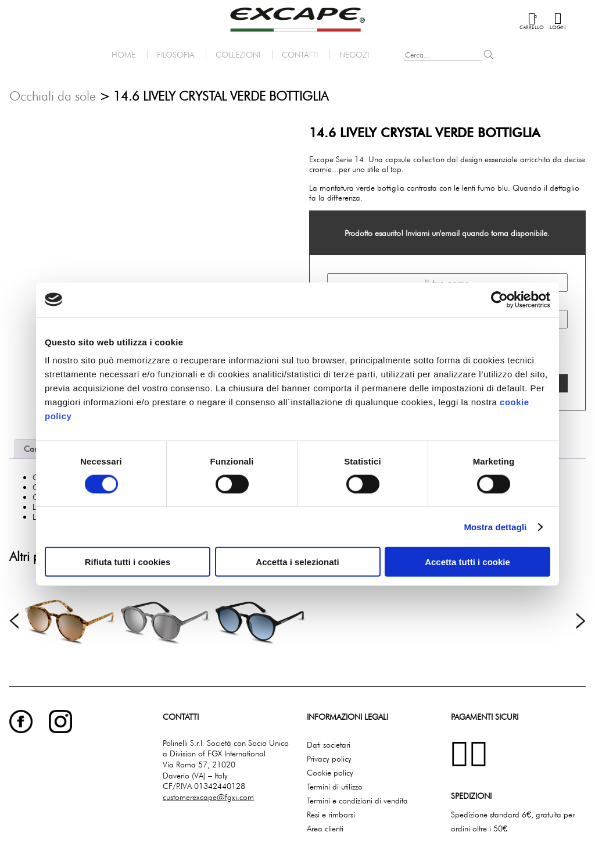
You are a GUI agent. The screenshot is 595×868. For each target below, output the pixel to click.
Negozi (354, 54)
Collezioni (238, 54)
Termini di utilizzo (335, 786)
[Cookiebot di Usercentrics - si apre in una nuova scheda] (499, 299)
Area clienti (325, 828)
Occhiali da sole (53, 96)
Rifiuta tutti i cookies (128, 562)
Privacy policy (329, 758)
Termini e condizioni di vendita (357, 800)
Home (123, 54)
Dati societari (329, 744)
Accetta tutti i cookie (467, 562)
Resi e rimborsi (331, 814)
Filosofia (175, 54)
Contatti (300, 54)
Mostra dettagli (495, 526)
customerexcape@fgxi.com (208, 797)
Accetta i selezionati (297, 562)
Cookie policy (330, 772)
